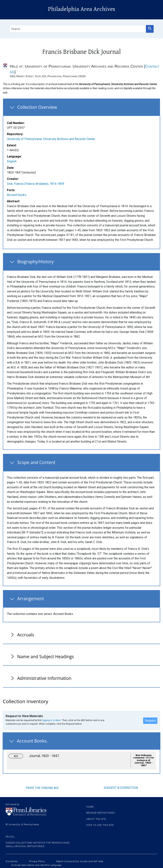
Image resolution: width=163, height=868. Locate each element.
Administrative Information (44, 678)
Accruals (26, 635)
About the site (96, 819)
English (12, 161)
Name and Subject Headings (46, 657)
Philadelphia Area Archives (82, 9)
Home (90, 807)
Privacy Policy (37, 861)
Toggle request (17, 755)
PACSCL (10, 837)
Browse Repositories (101, 813)
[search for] (78, 29)
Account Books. (32, 741)
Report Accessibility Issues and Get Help (80, 861)
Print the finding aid (42, 788)
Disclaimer (12, 861)
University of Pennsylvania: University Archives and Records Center (51, 139)
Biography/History (35, 262)
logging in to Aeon (51, 720)
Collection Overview (37, 107)
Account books (17, 195)
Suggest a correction (121, 788)
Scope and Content (36, 462)
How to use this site (100, 825)
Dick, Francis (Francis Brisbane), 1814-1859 (36, 184)
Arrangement (31, 599)
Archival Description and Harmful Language (36, 865)
